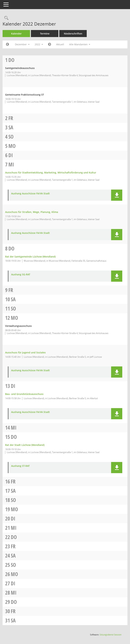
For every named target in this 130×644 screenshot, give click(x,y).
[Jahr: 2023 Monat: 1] (50, 44)
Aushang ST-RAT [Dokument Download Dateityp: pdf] (20, 466)
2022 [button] (39, 44)
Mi (11, 164)
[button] (117, 195)
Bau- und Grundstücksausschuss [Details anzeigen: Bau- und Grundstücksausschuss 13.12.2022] (24, 394)
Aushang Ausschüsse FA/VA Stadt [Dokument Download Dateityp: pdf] (30, 194)
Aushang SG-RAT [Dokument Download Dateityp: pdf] (21, 275)
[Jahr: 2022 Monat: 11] (7, 44)
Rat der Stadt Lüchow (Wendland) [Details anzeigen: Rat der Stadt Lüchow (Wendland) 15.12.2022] (25, 445)
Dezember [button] (22, 44)
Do (11, 60)
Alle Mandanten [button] (80, 44)
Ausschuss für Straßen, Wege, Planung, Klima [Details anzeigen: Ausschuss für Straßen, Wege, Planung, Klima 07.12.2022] (32, 212)
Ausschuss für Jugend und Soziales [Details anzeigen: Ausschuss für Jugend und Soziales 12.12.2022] (25, 352)
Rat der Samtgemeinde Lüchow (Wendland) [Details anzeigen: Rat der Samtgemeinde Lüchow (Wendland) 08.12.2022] (30, 257)
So (11, 137)
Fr (11, 118)
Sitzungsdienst (111, 635)
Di (11, 155)
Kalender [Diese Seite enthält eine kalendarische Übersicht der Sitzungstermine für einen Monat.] (16, 34)
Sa (11, 127)
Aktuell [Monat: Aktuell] (60, 44)
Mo (12, 146)
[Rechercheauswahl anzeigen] (5, 18)
